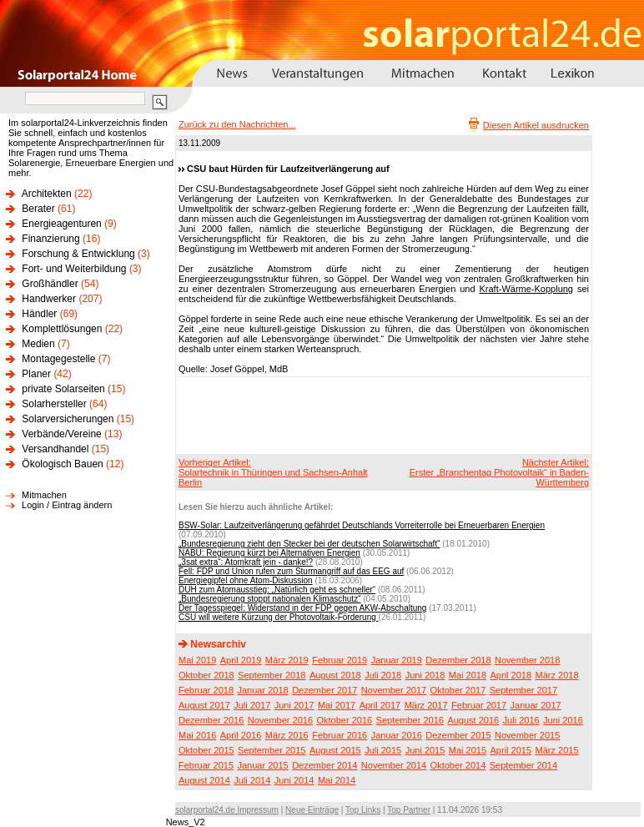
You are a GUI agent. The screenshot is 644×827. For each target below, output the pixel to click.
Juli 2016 (521, 720)
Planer (36, 374)
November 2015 (527, 735)
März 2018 (557, 675)
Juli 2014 (252, 780)
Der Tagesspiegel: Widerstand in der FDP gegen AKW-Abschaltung (302, 608)
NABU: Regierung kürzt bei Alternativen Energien (269, 553)
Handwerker (49, 299)
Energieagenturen (61, 224)
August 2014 (204, 780)
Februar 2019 (340, 660)
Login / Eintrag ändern (67, 505)
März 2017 (426, 705)
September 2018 (272, 675)
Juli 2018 (383, 675)
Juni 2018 (425, 675)
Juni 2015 (425, 750)
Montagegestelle (58, 359)
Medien (38, 344)
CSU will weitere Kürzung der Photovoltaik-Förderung (279, 617)
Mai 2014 (337, 780)
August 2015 (335, 750)
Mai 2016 (197, 735)
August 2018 (335, 675)
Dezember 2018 (458, 660)
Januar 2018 (263, 690)
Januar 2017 (536, 705)
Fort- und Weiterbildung (74, 269)
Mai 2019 (197, 660)
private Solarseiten (63, 389)
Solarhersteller (54, 404)
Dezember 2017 (325, 690)
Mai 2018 (468, 675)
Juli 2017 (252, 705)
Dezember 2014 (325, 765)
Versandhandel (55, 449)
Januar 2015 (263, 765)
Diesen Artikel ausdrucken (536, 125)
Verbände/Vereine (61, 434)
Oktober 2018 (206, 675)
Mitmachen (44, 495)
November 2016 (280, 720)
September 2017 (523, 690)
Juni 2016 (563, 720)
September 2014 (523, 765)
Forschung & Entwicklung (78, 254)
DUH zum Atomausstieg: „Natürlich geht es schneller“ (277, 590)
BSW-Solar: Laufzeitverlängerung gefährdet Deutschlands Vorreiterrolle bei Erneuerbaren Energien (362, 525)
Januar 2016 (397, 735)
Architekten (47, 194)
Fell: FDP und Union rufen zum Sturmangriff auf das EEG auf (291, 571)
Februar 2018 (206, 690)
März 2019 (287, 660)
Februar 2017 (479, 705)
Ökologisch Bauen (62, 464)
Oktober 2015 (206, 750)
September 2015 (272, 750)
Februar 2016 (340, 735)
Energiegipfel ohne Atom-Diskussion (246, 580)
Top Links (363, 810)
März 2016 (287, 735)
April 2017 (380, 705)
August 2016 (473, 720)
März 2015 (557, 750)
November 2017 (394, 690)
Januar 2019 (397, 660)
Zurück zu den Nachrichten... (237, 124)
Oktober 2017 (458, 690)
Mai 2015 (468, 750)
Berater (38, 209)
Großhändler (50, 284)
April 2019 (241, 660)
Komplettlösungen (62, 329)
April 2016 (241, 735)
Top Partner (409, 810)
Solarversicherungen (68, 419)
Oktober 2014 (458, 765)
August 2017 (204, 705)
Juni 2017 (294, 705)
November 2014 (394, 765)
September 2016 (410, 720)
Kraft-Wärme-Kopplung (527, 289)
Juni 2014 (294, 780)
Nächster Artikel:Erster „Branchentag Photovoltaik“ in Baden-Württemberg (499, 472)
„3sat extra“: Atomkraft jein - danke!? (246, 562)
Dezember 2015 (458, 735)
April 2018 (511, 675)
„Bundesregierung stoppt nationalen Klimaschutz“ (269, 599)
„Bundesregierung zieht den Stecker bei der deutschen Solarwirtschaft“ (309, 544)
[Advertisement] (381, 415)
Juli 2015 (383, 750)
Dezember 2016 (211, 720)
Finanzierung (50, 239)
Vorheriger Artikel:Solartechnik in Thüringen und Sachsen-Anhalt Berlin (273, 472)
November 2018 (527, 660)
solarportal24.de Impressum (227, 810)
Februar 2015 (206, 765)
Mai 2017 (337, 705)
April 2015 (511, 750)
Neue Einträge (312, 810)
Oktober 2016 (344, 720)
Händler (39, 314)
